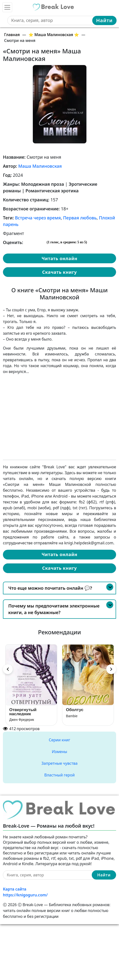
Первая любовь (80, 218)
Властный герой (59, 775)
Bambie (72, 716)
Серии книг (59, 740)
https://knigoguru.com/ (25, 895)
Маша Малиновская (40, 166)
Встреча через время (38, 218)
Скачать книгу (59, 272)
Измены (59, 752)
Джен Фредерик (22, 720)
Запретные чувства (59, 763)
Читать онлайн (59, 258)
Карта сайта (15, 889)
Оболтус (75, 710)
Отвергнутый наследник (23, 712)
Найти (104, 20)
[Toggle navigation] (7, 7)
